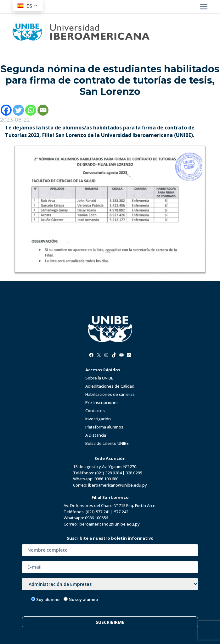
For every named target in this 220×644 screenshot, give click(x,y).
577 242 (121, 512)
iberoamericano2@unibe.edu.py (109, 524)
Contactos (95, 411)
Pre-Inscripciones (102, 402)
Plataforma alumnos (104, 427)
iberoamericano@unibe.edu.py (118, 485)
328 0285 (134, 473)
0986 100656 (96, 518)
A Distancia (96, 435)
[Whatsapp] (31, 110)
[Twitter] (18, 110)
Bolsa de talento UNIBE (107, 443)
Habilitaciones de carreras (110, 394)
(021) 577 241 (98, 512)
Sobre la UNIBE (99, 378)
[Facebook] (6, 110)
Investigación (98, 419)
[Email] (43, 110)
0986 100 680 (106, 479)
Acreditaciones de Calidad (110, 386)
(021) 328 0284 (108, 473)
